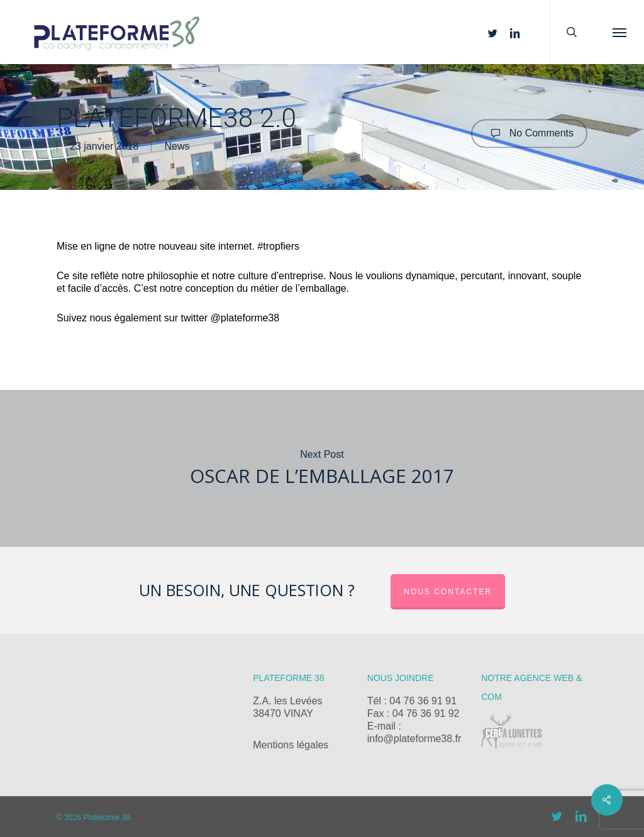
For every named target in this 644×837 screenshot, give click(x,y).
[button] (619, 32)
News (177, 147)
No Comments (529, 133)
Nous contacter (448, 592)
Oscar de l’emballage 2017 (322, 468)
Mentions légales (291, 745)
